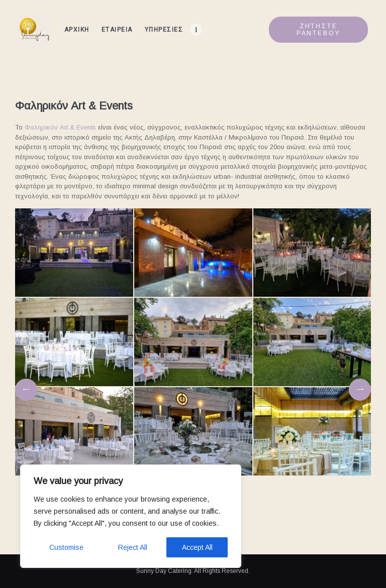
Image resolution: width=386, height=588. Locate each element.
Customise (66, 547)
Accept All (197, 547)
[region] (131, 516)
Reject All (133, 547)
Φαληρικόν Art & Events (60, 127)
